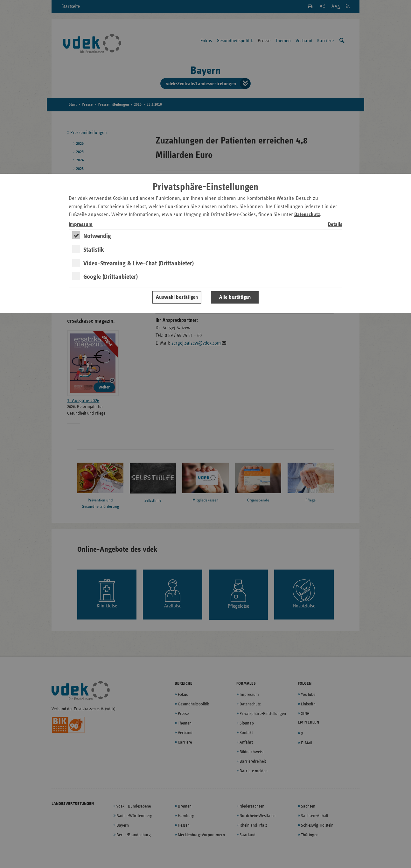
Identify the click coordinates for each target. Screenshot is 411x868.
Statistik (94, 250)
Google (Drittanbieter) (111, 277)
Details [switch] (335, 224)
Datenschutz (307, 215)
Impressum (81, 224)
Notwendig (97, 236)
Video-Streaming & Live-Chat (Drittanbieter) (139, 263)
